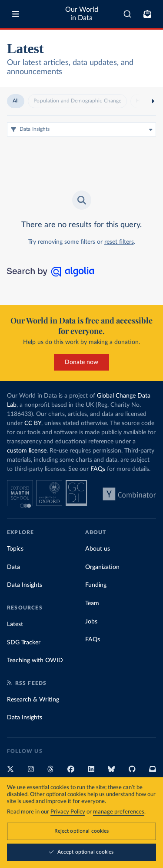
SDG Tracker (24, 643)
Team (92, 603)
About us (98, 549)
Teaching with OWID (35, 660)
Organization (102, 567)
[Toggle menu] (16, 14)
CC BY (33, 423)
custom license (27, 451)
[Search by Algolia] (50, 275)
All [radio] (16, 101)
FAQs (98, 469)
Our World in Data (82, 14)
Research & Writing (33, 700)
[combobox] (127, 14)
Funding (96, 585)
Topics (15, 549)
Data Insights (25, 585)
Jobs (91, 622)
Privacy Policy (68, 812)
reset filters (119, 242)
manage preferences (119, 812)
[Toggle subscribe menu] (147, 14)
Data (13, 567)
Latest (15, 624)
